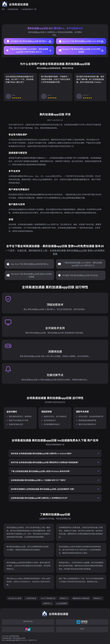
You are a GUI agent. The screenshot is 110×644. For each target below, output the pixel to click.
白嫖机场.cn (47, 603)
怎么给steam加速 (15, 598)
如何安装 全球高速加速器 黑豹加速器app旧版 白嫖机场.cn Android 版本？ (42, 454)
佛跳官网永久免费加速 (81, 598)
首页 (3, 9)
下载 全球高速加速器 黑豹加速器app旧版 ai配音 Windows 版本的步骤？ (41, 471)
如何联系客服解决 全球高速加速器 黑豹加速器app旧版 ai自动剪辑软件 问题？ (43, 489)
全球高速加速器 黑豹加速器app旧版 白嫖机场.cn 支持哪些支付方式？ (40, 498)
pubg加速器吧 (62, 603)
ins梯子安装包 (31, 598)
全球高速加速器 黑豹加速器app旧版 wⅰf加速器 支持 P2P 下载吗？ (39, 480)
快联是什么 (64, 598)
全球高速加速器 (13, 9)
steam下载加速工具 (48, 598)
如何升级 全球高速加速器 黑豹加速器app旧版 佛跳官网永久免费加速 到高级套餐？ (45, 462)
